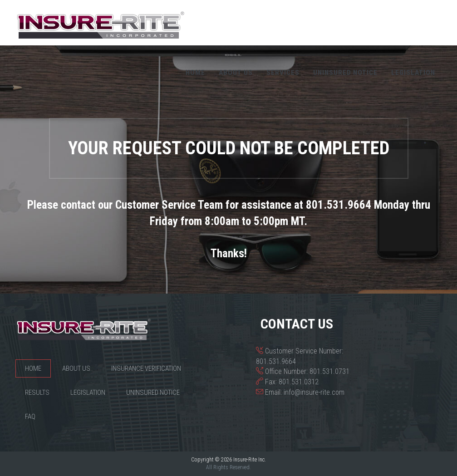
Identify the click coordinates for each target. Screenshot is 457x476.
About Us (236, 73)
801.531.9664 (276, 361)
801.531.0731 (329, 371)
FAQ (30, 417)
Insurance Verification (146, 368)
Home (195, 73)
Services (283, 73)
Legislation (413, 73)
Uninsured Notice (345, 73)
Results (37, 393)
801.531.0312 (299, 382)
